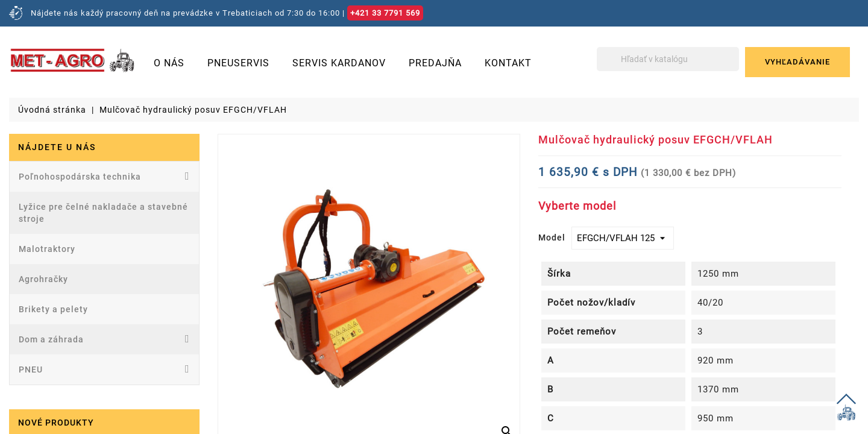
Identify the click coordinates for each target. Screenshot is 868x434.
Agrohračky (43, 279)
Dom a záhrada (104, 339)
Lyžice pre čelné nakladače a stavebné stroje (103, 213)
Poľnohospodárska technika (104, 176)
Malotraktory (47, 249)
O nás (169, 63)
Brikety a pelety (53, 309)
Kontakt (508, 63)
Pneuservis (238, 63)
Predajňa (435, 63)
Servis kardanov (339, 63)
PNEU (104, 369)
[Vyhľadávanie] (668, 59)
